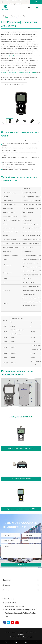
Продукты (14, 16)
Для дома (7, 16)
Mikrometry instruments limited (23, 632)
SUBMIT (21, 565)
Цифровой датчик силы (25, 16)
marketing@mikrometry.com (14, 606)
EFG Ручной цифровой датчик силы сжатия (17, 18)
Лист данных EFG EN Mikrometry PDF (14, 84)
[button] (39, 122)
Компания (6, 585)
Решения (6, 590)
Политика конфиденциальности (24, 637)
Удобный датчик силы (15, 56)
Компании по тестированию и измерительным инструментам (19, 72)
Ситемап (12, 637)
